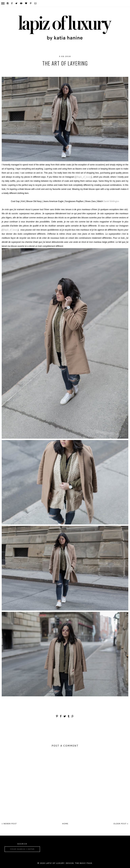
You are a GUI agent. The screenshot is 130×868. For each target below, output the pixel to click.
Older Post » (121, 824)
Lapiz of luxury (55, 863)
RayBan (57, 73)
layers (91, 70)
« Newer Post (9, 824)
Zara (94, 73)
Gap (67, 70)
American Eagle (39, 70)
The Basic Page (84, 863)
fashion (57, 70)
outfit (45, 73)
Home (65, 824)
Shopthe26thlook (76, 73)
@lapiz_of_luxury (83, 177)
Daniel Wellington (111, 201)
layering (78, 70)
